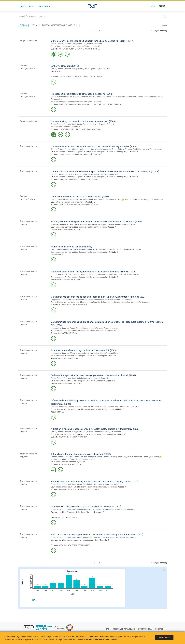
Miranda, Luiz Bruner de (101, 69)
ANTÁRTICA (82, 305)
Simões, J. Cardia (110, 457)
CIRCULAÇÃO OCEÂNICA (92, 77)
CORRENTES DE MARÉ (67, 49)
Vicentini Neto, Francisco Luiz (110, 199)
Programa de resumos (66, 487)
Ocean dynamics (64, 127)
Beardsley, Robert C (106, 124)
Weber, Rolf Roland (95, 457)
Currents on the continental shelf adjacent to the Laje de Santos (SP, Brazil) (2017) (92, 41)
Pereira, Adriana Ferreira (147, 97)
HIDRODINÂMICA (65, 489)
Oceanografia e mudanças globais (70, 152)
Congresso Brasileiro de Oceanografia (100, 409)
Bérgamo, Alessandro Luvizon (62, 174)
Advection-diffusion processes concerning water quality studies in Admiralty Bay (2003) (95, 429)
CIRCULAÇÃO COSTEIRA (92, 154)
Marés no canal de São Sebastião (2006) (72, 247)
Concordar (164, 638)
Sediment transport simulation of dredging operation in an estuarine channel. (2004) (93, 375)
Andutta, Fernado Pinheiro (61, 149)
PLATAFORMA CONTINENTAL (88, 49)
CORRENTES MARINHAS (68, 104)
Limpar (164, 25)
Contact (159, 629)
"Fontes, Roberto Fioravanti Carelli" (60, 25)
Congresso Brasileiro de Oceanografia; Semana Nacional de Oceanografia (113, 302)
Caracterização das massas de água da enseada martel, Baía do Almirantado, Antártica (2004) (99, 297)
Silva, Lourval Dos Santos (101, 97)
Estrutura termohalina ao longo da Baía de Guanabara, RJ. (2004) (84, 350)
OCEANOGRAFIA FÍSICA (68, 305)
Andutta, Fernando (84, 69)
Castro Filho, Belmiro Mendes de (90, 44)
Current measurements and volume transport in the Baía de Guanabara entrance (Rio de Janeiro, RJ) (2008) (105, 171)
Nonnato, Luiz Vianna (151, 457)
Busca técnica (145, 629)
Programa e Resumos (66, 434)
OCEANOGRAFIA (65, 464)
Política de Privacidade (124, 629)
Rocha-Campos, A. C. (59, 457)
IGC (80, 462)
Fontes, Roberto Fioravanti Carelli (64, 44)
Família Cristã (63, 462)
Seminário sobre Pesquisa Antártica (102, 434)
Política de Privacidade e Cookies (102, 639)
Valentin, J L (124, 407)
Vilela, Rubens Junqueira (77, 457)
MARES (61, 412)
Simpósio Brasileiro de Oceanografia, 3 (113, 152)
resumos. (61, 356)
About (31, 6)
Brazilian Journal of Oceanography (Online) (74, 46)
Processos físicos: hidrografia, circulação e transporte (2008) (82, 94)
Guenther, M (134, 407)
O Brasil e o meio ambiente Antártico (71, 202)
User (153, 6)
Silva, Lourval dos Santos (100, 509)
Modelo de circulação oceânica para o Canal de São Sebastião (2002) (86, 506)
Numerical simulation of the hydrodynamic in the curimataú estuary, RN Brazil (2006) (94, 272)
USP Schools (44, 6)
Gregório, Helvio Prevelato (153, 199)
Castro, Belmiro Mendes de (61, 97)
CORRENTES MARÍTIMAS (68, 179)
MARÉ (61, 255)
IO (99, 46)
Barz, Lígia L (137, 249)
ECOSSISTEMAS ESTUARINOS (70, 77)
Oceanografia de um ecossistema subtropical (75, 102)
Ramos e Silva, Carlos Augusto (150, 149)
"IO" (35, 25)
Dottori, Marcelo (83, 537)
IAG (84, 462)
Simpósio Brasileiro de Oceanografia (93, 227)
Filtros (23, 25)
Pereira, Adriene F (79, 249)
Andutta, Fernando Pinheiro (62, 275)
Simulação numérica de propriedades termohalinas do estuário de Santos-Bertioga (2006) (96, 222)
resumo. (60, 381)
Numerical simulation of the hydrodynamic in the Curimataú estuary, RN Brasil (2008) (94, 146)
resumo (60, 331)
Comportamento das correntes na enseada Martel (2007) (80, 197)
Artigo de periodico (28, 41)
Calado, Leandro (83, 378)
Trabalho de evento (28, 146)
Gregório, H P (56, 300)
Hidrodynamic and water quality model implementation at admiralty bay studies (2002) (95, 481)
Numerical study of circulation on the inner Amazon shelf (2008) (83, 121)
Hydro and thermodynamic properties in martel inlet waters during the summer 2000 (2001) (97, 534)
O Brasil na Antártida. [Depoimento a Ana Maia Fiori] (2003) (81, 454)
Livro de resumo (63, 302)
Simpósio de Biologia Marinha (80, 512)
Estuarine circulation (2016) (65, 66)
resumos (61, 227)
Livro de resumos (64, 409)
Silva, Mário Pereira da (60, 224)
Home (23, 6)
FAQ (108, 629)
